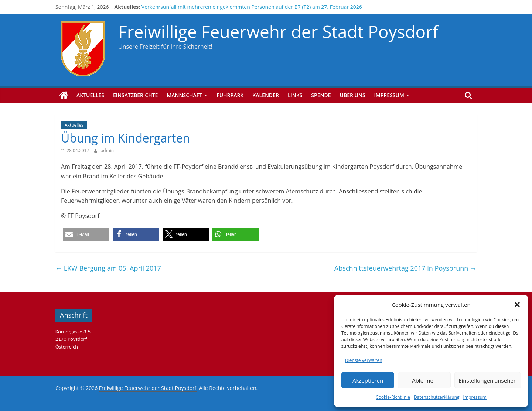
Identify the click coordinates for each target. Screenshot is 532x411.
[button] (517, 305)
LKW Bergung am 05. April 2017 (108, 268)
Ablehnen (424, 380)
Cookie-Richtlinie (393, 397)
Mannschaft (184, 95)
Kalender (266, 95)
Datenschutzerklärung (437, 397)
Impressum (475, 397)
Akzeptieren (368, 380)
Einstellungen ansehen (488, 380)
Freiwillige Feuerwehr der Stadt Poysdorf (278, 31)
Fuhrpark (230, 95)
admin (108, 150)
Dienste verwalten (364, 360)
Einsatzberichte (135, 95)
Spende (321, 95)
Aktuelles (90, 95)
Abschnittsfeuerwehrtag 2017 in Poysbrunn (405, 268)
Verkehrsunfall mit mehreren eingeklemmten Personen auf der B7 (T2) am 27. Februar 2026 (252, 7)
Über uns (353, 95)
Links (295, 95)
